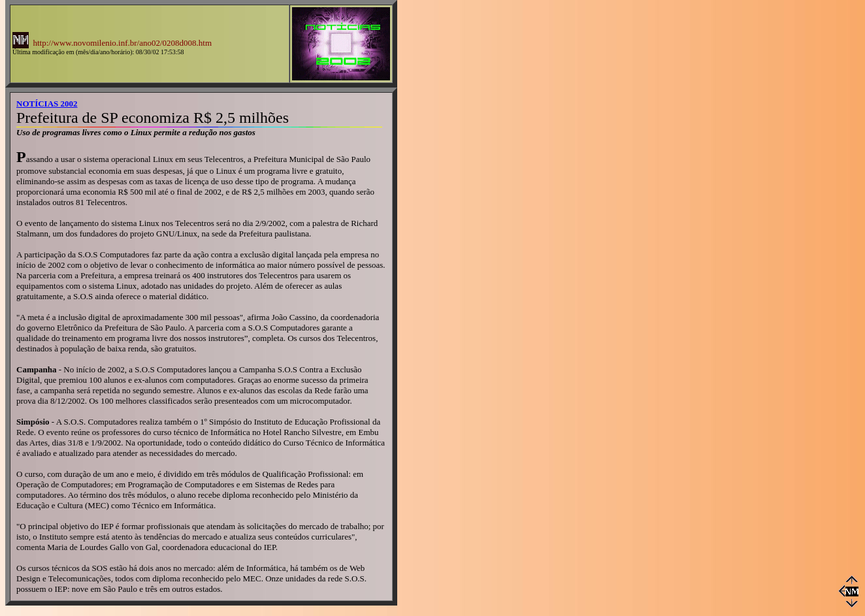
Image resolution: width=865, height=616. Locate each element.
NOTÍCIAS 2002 (47, 104)
